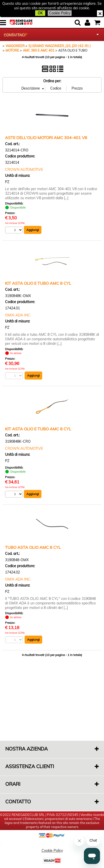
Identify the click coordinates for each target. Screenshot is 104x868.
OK (40, 13)
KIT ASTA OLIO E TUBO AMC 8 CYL (38, 283)
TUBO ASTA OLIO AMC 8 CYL (33, 547)
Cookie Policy (60, 13)
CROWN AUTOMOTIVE (24, 170)
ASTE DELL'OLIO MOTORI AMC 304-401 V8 (46, 138)
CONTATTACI (15, 35)
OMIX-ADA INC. (18, 315)
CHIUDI (100, 13)
